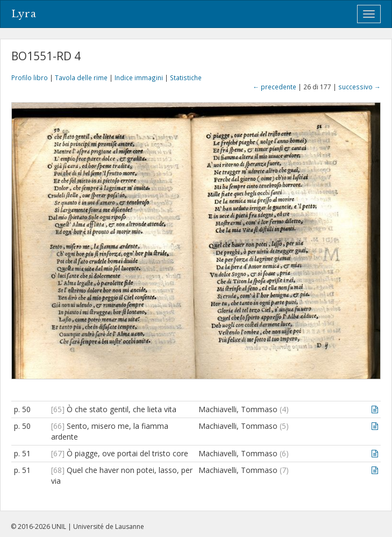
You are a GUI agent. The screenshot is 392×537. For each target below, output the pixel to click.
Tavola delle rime (81, 77)
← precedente (275, 87)
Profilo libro (30, 77)
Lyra (24, 14)
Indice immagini (139, 77)
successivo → (359, 87)
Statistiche (186, 77)
